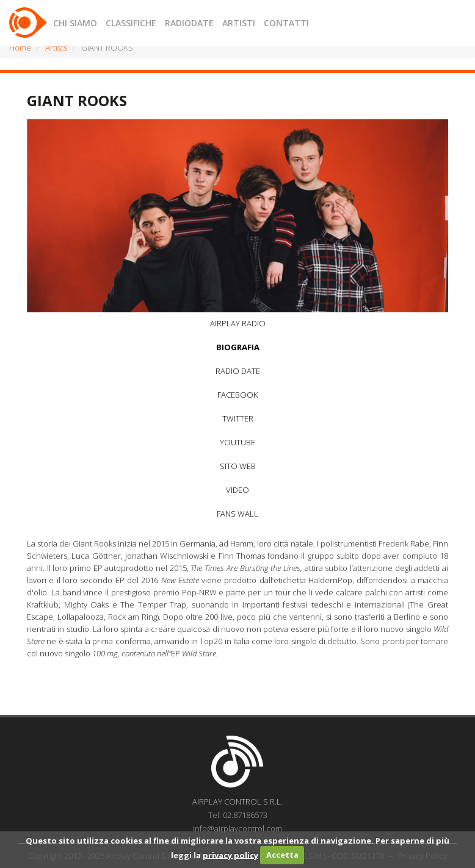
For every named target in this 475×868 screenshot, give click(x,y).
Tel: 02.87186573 (238, 815)
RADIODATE (189, 23)
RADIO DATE (238, 371)
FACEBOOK (237, 395)
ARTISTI (239, 23)
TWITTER (238, 418)
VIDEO (237, 490)
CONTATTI (286, 23)
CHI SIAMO (75, 23)
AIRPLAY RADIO (238, 323)
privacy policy (230, 855)
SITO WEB (238, 466)
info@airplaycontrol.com (237, 828)
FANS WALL (237, 514)
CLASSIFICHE (131, 23)
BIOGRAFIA (238, 347)
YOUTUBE (237, 442)
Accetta (282, 855)
